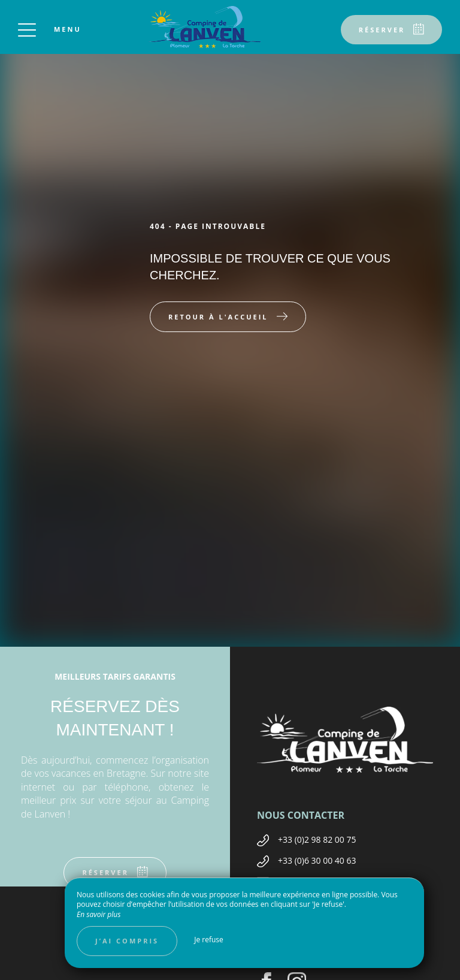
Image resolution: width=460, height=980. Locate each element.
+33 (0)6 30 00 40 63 (317, 860)
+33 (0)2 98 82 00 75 (317, 839)
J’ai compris (127, 941)
